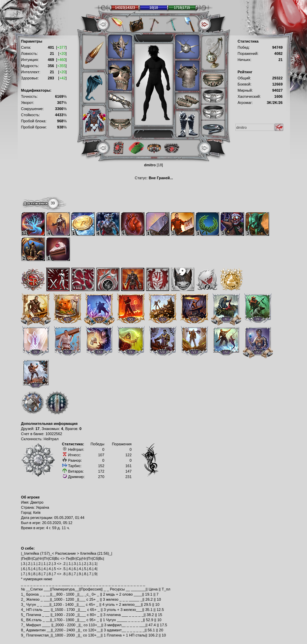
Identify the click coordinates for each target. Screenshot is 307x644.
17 (38, 429)
